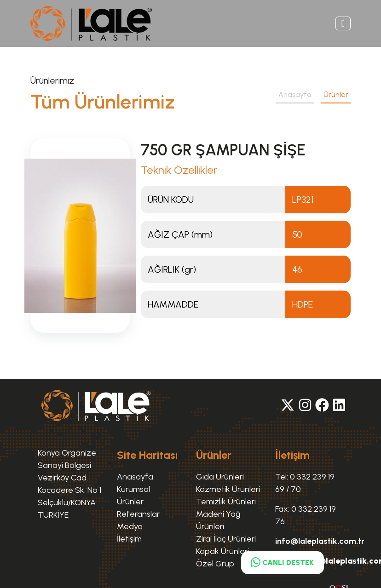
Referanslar (138, 514)
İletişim (129, 539)
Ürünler (336, 94)
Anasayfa (295, 94)
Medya (130, 526)
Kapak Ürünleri (222, 551)
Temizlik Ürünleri (226, 502)
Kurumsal (133, 489)
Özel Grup (215, 564)
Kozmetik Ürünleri (228, 489)
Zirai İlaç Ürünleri (226, 539)
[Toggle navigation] (343, 23)
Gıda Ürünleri (220, 477)
